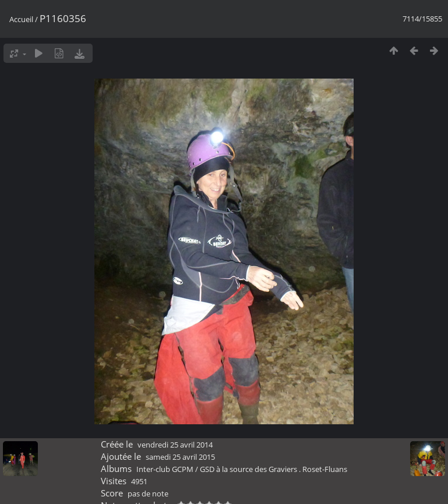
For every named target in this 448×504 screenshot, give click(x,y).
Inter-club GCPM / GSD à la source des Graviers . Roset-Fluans (242, 469)
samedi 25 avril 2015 (180, 457)
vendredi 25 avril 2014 (175, 445)
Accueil (21, 19)
